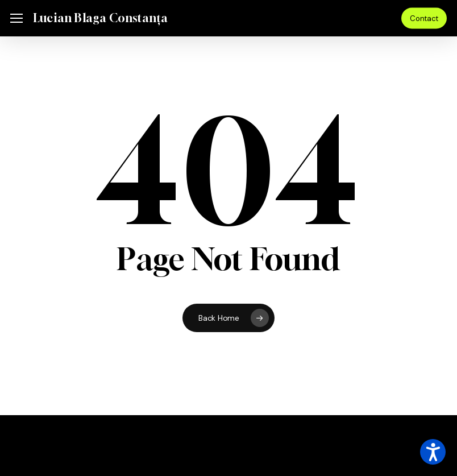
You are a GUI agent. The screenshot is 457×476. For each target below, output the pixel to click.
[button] (16, 18)
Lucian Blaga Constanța (100, 18)
